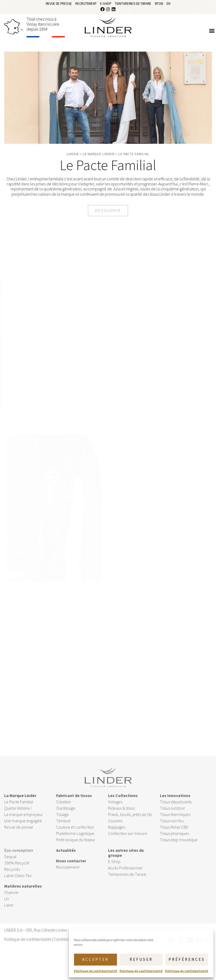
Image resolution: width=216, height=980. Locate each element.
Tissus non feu (172, 826)
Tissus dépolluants (176, 807)
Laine (9, 910)
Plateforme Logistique (75, 838)
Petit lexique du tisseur (76, 845)
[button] (212, 34)
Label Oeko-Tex (18, 880)
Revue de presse (44, 5)
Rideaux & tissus (121, 813)
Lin (7, 904)
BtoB (173, 5)
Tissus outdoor (172, 813)
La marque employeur (23, 819)
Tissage (63, 819)
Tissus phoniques (174, 838)
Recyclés (12, 874)
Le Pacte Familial (19, 807)
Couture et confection (75, 832)
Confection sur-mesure (128, 838)
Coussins (115, 826)
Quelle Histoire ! (18, 813)
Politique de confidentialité (95, 971)
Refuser (141, 959)
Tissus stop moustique (179, 845)
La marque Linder (99, 157)
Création (63, 807)
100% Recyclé (17, 868)
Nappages (117, 832)
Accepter (95, 959)
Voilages (115, 807)
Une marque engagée (23, 826)
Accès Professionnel (125, 873)
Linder (73, 157)
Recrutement (78, 5)
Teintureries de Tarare (139, 5)
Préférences (187, 959)
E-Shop (104, 5)
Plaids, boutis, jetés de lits (130, 819)
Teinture (63, 826)
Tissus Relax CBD (174, 832)
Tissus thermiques (175, 819)
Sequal (10, 862)
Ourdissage (66, 813)
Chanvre (11, 897)
